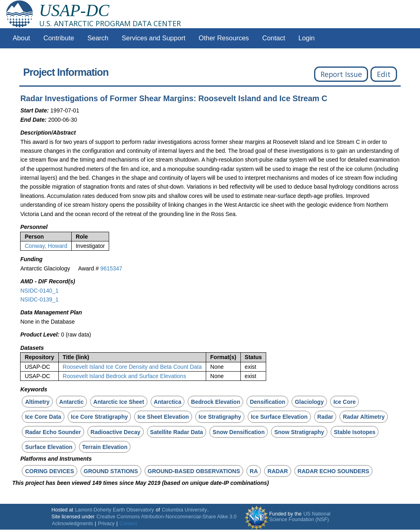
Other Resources (224, 38)
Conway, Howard (46, 246)
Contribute (59, 38)
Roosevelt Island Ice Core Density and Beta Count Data (132, 367)
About (22, 38)
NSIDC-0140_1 (39, 291)
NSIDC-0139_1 (39, 299)
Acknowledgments (72, 524)
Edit (384, 74)
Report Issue (341, 74)
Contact (274, 38)
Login (306, 38)
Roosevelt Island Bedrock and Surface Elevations (125, 376)
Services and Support (153, 38)
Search (98, 38)
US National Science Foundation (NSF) (300, 517)
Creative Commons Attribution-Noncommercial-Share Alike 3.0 (166, 517)
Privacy (106, 524)
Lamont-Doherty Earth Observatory (114, 510)
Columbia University (184, 510)
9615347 (111, 268)
